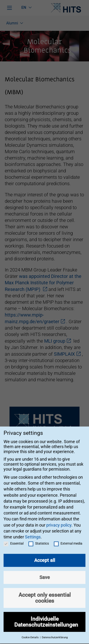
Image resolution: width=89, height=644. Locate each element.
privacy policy (59, 520)
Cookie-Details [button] (30, 633)
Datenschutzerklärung (55, 633)
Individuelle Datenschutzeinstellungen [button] (46, 617)
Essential (14, 539)
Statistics (39, 539)
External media (68, 539)
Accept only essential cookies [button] (45, 593)
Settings (33, 532)
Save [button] (45, 573)
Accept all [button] (45, 556)
